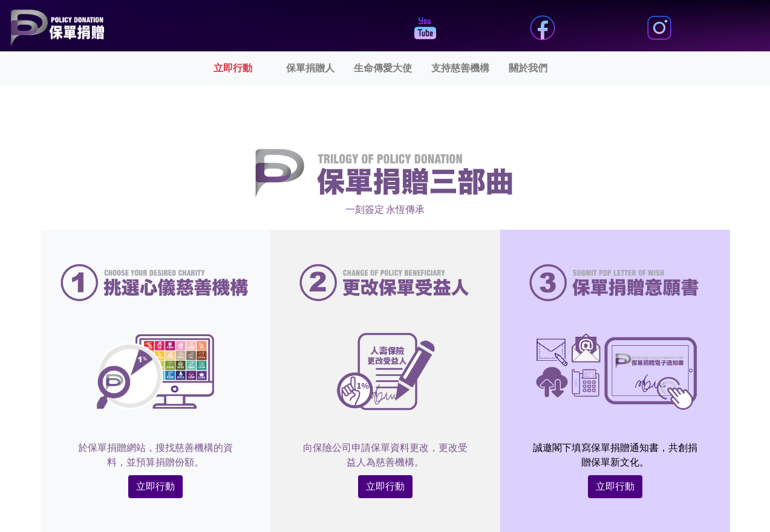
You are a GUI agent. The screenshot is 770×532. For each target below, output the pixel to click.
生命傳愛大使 (383, 68)
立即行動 (247, 67)
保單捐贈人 (310, 68)
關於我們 (528, 68)
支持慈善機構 (460, 68)
